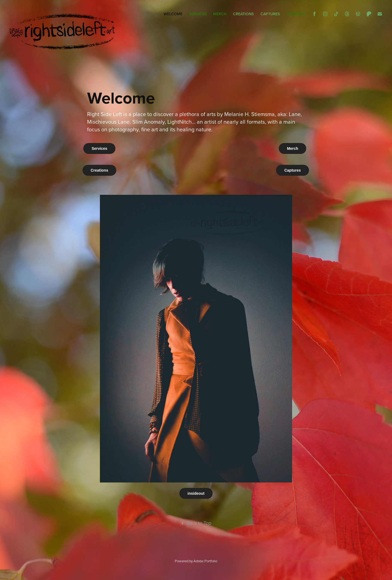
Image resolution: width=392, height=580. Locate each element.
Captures (270, 14)
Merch (220, 14)
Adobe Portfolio (205, 561)
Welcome (173, 14)
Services (198, 14)
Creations (243, 14)
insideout (296, 14)
